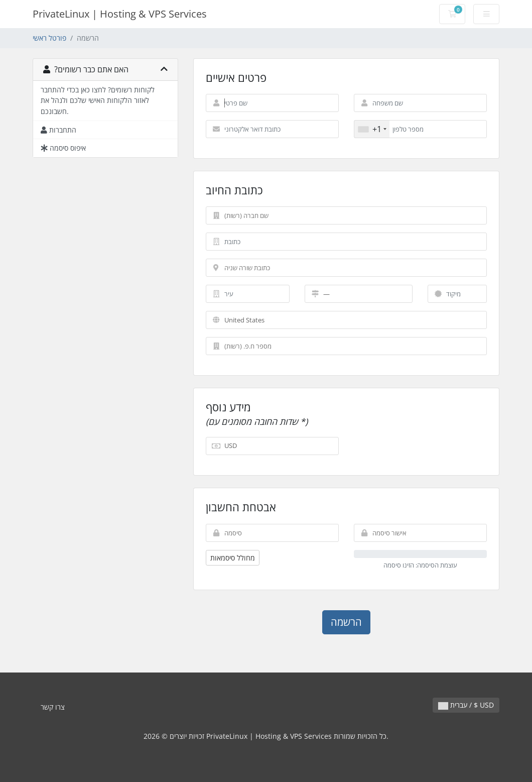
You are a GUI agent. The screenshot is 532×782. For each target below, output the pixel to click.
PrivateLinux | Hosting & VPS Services (120, 14)
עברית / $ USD (466, 705)
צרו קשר (53, 707)
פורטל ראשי (49, 38)
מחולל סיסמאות (233, 558)
